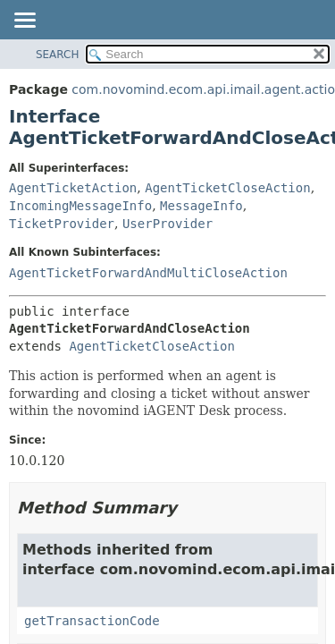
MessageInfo (201, 206)
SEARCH (58, 55)
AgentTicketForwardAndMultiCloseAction (148, 273)
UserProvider (167, 224)
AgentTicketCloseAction (227, 188)
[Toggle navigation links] (24, 21)
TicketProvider (62, 224)
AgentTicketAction (73, 188)
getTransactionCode (92, 621)
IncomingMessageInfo (80, 206)
